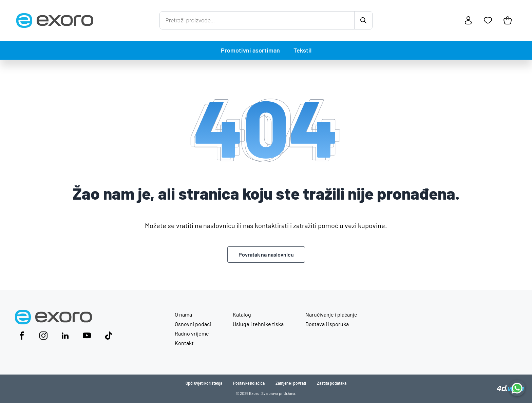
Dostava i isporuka (327, 324)
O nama (183, 314)
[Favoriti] (488, 20)
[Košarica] (508, 20)
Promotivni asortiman (250, 50)
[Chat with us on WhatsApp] (517, 388)
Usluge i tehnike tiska (258, 324)
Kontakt (184, 343)
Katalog (242, 314)
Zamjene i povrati (291, 383)
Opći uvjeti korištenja (204, 383)
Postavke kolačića (249, 383)
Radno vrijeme (192, 333)
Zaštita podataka (332, 383)
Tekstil (302, 50)
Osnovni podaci (193, 324)
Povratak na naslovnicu (266, 254)
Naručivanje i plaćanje (331, 314)
